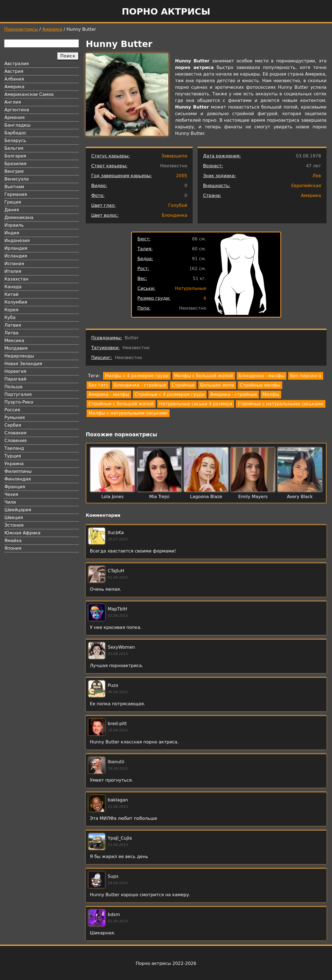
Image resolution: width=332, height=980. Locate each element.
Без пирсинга (305, 376)
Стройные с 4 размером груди (170, 394)
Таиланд (14, 448)
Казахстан (16, 279)
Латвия (13, 325)
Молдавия (16, 348)
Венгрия (14, 171)
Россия (12, 410)
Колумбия (16, 302)
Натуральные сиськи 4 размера (196, 404)
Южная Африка (22, 533)
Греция (13, 202)
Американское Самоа (29, 94)
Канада (13, 287)
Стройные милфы (260, 385)
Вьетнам (14, 187)
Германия (16, 194)
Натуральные (191, 288)
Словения (16, 441)
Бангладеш (17, 125)
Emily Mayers (253, 497)
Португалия (18, 394)
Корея (11, 310)
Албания (14, 79)
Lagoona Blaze (206, 497)
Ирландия (16, 248)
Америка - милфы (109, 394)
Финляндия (18, 479)
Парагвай (15, 379)
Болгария (15, 156)
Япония (13, 548)
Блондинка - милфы (262, 376)
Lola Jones (113, 497)
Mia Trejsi (159, 497)
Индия (12, 233)
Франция (15, 487)
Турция (13, 456)
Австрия (14, 71)
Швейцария (18, 510)
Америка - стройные (234, 394)
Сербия (13, 425)
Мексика (14, 341)
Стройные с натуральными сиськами (280, 404)
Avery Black (300, 497)
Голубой (178, 205)
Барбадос (15, 133)
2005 (182, 176)
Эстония (14, 525)
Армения (15, 117)
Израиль (14, 225)
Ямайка (13, 541)
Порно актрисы (166, 12)
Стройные (183, 385)
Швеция (14, 517)
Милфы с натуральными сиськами (128, 413)
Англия (13, 102)
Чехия (11, 494)
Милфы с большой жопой (204, 376)
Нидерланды (19, 356)
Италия (13, 271)
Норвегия (15, 371)
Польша (13, 387)
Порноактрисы (21, 29)
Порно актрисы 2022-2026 (166, 963)
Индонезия (17, 241)
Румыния (15, 417)
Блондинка (174, 215)
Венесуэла (16, 179)
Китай (11, 294)
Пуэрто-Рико (19, 402)
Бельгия (14, 148)
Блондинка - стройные (140, 385)
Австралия (17, 64)
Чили (10, 502)
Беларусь (15, 141)
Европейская (306, 186)
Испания (14, 264)
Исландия (16, 256)
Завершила (174, 156)
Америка (52, 29)
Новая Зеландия (23, 364)
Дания (12, 210)
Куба (10, 317)
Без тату (98, 385)
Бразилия (15, 164)
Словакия (15, 433)
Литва (11, 333)
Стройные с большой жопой (121, 404)
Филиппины (18, 471)
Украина (14, 464)
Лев (317, 176)
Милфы (271, 394)
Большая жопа (217, 385)
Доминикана (19, 217)
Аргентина (17, 110)
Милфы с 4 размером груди (137, 376)
